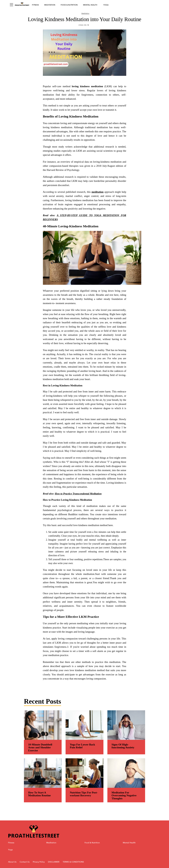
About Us (12, 862)
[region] (85, 384)
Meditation (50, 5)
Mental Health (90, 5)
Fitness (35, 5)
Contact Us (25, 862)
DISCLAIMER (54, 862)
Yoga (106, 5)
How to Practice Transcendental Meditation (78, 494)
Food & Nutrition (69, 5)
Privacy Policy (39, 862)
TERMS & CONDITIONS (73, 862)
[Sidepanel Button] (11, 5)
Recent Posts (42, 701)
